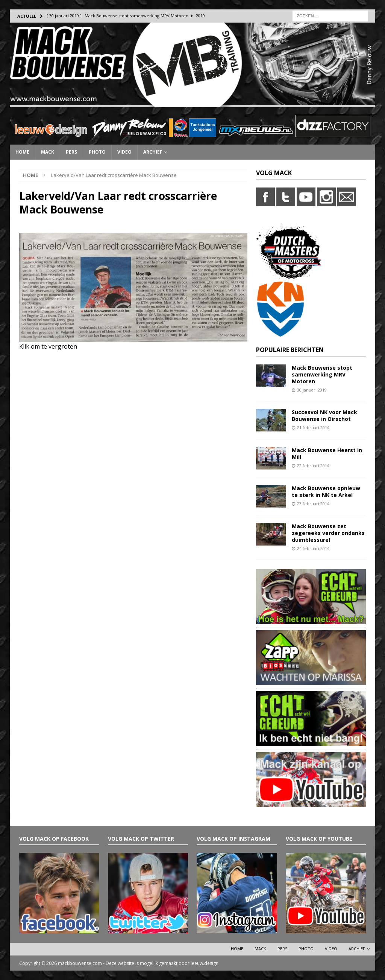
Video (124, 152)
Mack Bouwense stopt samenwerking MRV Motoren (322, 374)
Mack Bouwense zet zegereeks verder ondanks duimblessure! (328, 533)
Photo (97, 152)
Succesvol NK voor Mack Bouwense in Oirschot (324, 415)
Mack (48, 152)
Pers (71, 152)
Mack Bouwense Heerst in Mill (327, 453)
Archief (153, 152)
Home (22, 152)
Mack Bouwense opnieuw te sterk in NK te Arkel (326, 492)
